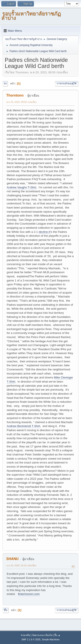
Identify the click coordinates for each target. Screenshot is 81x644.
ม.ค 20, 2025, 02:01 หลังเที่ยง (21, 565)
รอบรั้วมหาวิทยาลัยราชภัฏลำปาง (31, 16)
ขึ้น (6, 610)
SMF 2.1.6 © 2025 (31, 639)
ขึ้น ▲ (57, 635)
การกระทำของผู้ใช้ (67, 84)
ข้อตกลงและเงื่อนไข (42, 635)
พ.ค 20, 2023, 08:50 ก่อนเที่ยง (21, 102)
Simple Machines (51, 639)
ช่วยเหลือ (25, 635)
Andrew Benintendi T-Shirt (23, 426)
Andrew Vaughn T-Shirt (21, 187)
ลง (5, 84)
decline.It (44, 232)
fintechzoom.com (29, 594)
